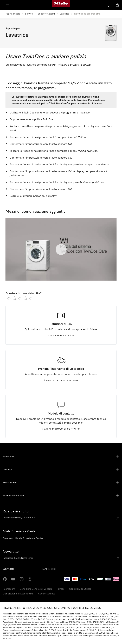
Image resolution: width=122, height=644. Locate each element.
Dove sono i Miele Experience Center (23, 538)
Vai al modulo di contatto (61, 429)
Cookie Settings (47, 594)
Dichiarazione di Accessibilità (18, 594)
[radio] (9, 298)
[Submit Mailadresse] (118, 559)
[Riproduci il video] (61, 249)
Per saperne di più (61, 336)
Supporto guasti (46, 14)
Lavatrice (64, 14)
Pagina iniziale (13, 14)
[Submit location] (118, 518)
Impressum (9, 589)
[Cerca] (107, 5)
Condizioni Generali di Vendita (36, 589)
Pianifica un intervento (61, 381)
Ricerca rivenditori (17, 511)
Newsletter (11, 552)
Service (29, 14)
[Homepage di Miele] (61, 5)
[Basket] (117, 5)
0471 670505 (49, 569)
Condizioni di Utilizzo (80, 589)
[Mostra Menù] (8, 5)
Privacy (60, 589)
